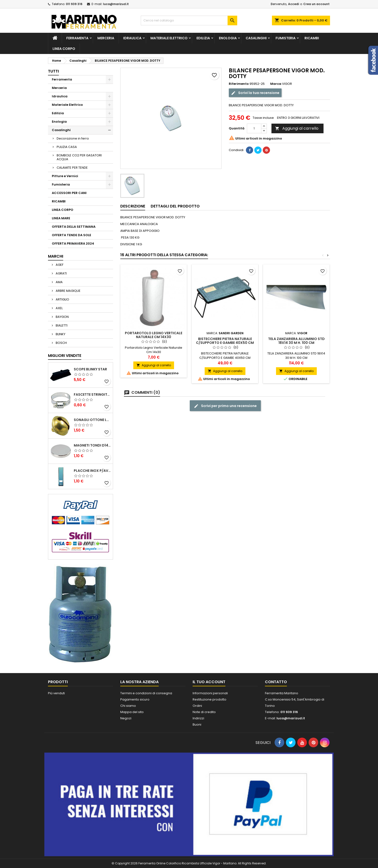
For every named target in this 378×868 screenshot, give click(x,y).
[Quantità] (254, 128)
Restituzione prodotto (209, 699)
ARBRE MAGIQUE (68, 291)
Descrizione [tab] (133, 206)
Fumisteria (286, 38)
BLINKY (60, 334)
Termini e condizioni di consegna (146, 693)
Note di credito (204, 712)
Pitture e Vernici (65, 176)
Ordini (197, 706)
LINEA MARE (61, 218)
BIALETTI (61, 325)
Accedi (294, 4)
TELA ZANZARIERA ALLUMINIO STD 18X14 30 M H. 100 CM (296, 341)
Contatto (276, 682)
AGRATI (61, 273)
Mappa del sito (132, 712)
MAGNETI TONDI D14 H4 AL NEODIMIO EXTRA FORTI (92, 445)
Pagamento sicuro (135, 699)
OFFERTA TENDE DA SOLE (71, 235)
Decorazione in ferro (73, 138)
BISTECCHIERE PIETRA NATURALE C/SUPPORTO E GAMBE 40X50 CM (225, 341)
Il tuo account (209, 682)
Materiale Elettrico (169, 38)
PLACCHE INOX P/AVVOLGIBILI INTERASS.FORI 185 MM (92, 471)
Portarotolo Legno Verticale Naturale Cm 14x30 (154, 335)
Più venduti (56, 693)
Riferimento (239, 84)
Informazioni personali (210, 693)
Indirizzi (198, 718)
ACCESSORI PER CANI (69, 193)
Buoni (197, 724)
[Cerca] (189, 20)
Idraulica (132, 38)
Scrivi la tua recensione (255, 93)
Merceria (106, 38)
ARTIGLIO (62, 299)
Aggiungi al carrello (297, 128)
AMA (59, 282)
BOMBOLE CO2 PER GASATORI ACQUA (79, 157)
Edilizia (203, 38)
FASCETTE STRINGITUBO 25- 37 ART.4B (92, 394)
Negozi (126, 718)
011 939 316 (74, 4)
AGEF (59, 265)
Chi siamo (128, 706)
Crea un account (316, 4)
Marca (276, 84)
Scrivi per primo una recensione (225, 406)
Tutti (53, 71)
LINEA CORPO (64, 49)
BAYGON (62, 317)
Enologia (228, 38)
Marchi (56, 256)
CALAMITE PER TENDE (72, 168)
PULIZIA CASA (67, 147)
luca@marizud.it (116, 4)
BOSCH (61, 343)
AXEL (59, 308)
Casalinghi (256, 38)
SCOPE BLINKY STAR (90, 369)
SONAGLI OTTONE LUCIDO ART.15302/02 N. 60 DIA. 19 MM (92, 420)
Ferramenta (77, 38)
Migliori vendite (65, 356)
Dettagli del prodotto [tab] (175, 206)
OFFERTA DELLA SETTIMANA (74, 227)
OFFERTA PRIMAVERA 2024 (73, 244)
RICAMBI (312, 38)
